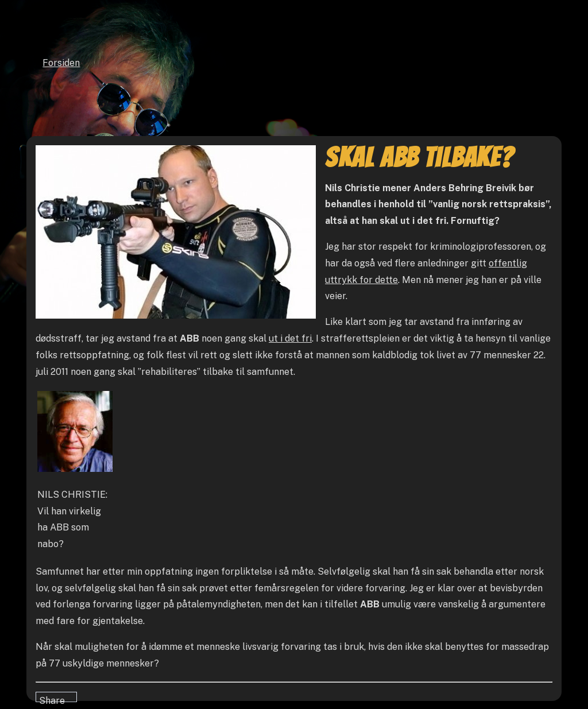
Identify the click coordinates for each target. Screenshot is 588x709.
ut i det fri (290, 338)
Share (52, 699)
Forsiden (61, 63)
